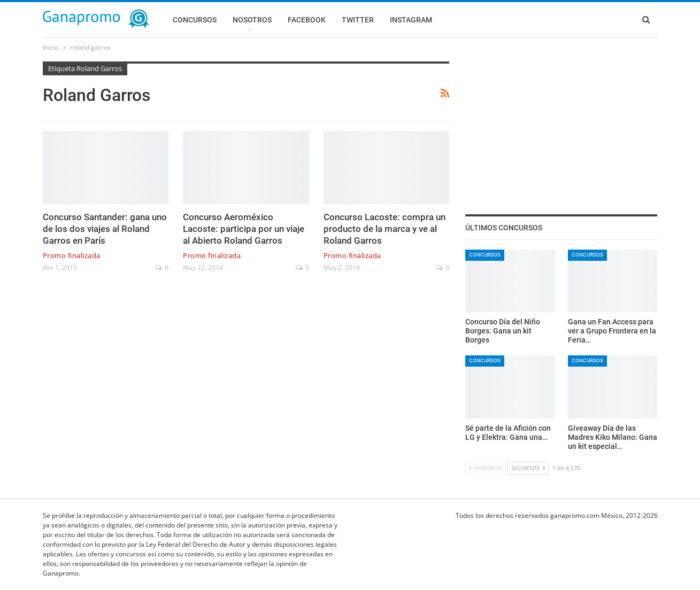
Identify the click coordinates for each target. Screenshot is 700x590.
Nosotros (252, 20)
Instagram (411, 20)
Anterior (486, 468)
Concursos (195, 20)
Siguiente (528, 468)
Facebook (307, 20)
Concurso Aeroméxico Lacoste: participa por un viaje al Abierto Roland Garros (244, 229)
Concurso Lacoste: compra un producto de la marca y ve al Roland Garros (384, 229)
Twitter (358, 20)
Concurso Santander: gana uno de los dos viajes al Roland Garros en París (105, 229)
